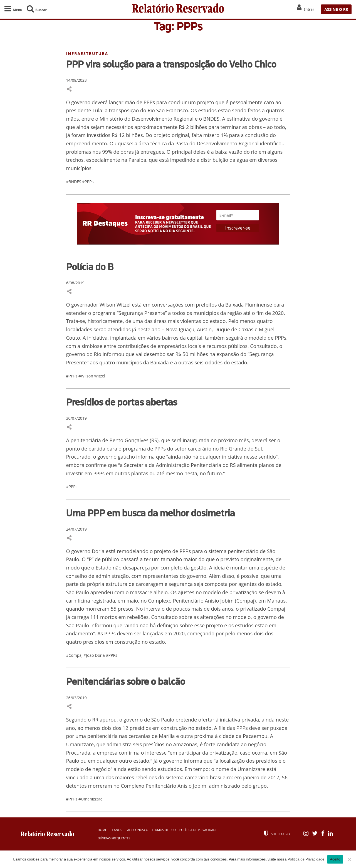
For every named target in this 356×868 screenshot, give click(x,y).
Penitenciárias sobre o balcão (125, 682)
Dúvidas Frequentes (114, 839)
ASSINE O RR (336, 9)
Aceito (335, 859)
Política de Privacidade (198, 831)
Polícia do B (90, 267)
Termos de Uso (164, 831)
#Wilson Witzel (92, 376)
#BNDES (74, 182)
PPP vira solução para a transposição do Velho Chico (171, 65)
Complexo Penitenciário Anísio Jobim (191, 601)
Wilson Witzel (115, 305)
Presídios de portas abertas (121, 403)
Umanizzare (251, 770)
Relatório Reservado (178, 9)
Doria (98, 552)
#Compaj (75, 656)
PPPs (280, 338)
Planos (116, 831)
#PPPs (88, 182)
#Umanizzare (91, 800)
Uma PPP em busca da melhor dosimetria (150, 514)
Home (102, 831)
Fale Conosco (137, 831)
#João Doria (95, 656)
